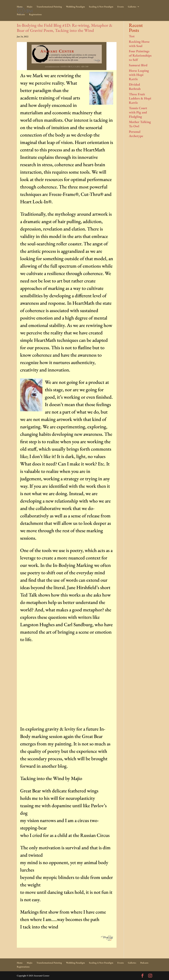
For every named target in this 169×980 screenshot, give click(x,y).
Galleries (132, 7)
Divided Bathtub (135, 87)
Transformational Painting (49, 7)
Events (121, 7)
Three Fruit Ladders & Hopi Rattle (140, 98)
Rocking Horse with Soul (139, 44)
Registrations (35, 15)
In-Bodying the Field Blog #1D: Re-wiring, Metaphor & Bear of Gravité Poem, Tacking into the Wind (65, 28)
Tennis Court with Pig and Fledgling (138, 112)
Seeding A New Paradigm (101, 7)
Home (20, 7)
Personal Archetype (136, 134)
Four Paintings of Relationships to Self (140, 55)
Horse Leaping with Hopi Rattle (139, 75)
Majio (30, 7)
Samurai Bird (138, 65)
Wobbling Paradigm (75, 7)
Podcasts (21, 15)
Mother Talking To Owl (140, 124)
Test (132, 36)
